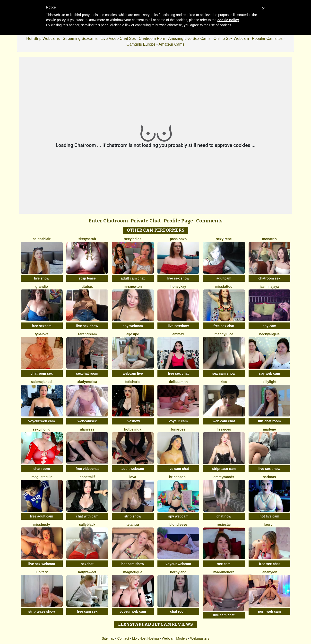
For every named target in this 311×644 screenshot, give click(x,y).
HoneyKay (178, 287)
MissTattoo (224, 287)
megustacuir (42, 477)
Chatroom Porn (152, 38)
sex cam (224, 564)
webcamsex (87, 421)
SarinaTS (269, 477)
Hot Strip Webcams (43, 38)
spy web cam (269, 373)
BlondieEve (178, 525)
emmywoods (224, 477)
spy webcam (133, 326)
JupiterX (42, 572)
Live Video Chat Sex (118, 38)
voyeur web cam (42, 421)
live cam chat (178, 469)
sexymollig (42, 429)
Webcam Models (174, 638)
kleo (224, 382)
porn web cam (269, 611)
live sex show (178, 278)
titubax (87, 287)
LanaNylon (269, 572)
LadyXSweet (87, 572)
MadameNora (224, 572)
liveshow (133, 421)
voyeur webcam (178, 564)
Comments (209, 221)
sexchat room (87, 373)
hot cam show (133, 564)
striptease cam (224, 469)
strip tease (87, 278)
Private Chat (146, 221)
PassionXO (178, 239)
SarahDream (87, 334)
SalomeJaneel (42, 382)
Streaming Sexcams (80, 38)
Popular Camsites (267, 38)
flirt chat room (269, 421)
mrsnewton (133, 287)
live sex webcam (42, 564)
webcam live (133, 373)
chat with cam (87, 516)
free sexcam (42, 326)
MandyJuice (224, 334)
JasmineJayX (269, 287)
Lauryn (269, 525)
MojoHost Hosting (145, 638)
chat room (42, 469)
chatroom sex (269, 278)
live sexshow (178, 326)
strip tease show (42, 611)
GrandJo (42, 287)
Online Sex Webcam (231, 38)
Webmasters (200, 638)
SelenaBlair (42, 239)
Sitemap (108, 638)
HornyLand (178, 572)
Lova (133, 477)
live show (42, 278)
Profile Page (178, 221)
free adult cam (42, 516)
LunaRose (178, 429)
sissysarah (87, 239)
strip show (133, 516)
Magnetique (133, 572)
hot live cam (269, 516)
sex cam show (224, 373)
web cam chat (224, 421)
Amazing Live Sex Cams (189, 38)
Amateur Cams (171, 44)
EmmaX (178, 334)
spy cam (269, 326)
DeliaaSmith (178, 382)
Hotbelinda (133, 429)
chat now (224, 516)
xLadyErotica (87, 382)
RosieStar (224, 525)
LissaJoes (224, 429)
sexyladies (133, 239)
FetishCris (133, 382)
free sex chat (224, 326)
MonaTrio (269, 239)
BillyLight (269, 382)
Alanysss (87, 429)
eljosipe (133, 334)
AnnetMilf (87, 477)
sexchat (87, 564)
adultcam (224, 278)
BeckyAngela (269, 334)
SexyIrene (224, 239)
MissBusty (42, 525)
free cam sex (87, 611)
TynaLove (42, 334)
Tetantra (133, 525)
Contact (123, 638)
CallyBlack (87, 525)
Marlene (269, 429)
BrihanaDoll (178, 477)
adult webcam (133, 469)
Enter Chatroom (108, 221)
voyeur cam (178, 421)
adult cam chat (133, 278)
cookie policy (228, 20)
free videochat (87, 469)
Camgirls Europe (141, 44)
